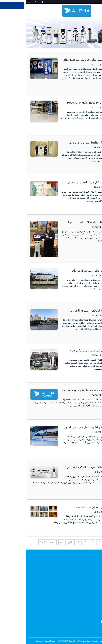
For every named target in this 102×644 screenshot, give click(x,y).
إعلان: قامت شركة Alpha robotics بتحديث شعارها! (67, 390)
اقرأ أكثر (93, 88)
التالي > (44, 542)
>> (36, 542)
